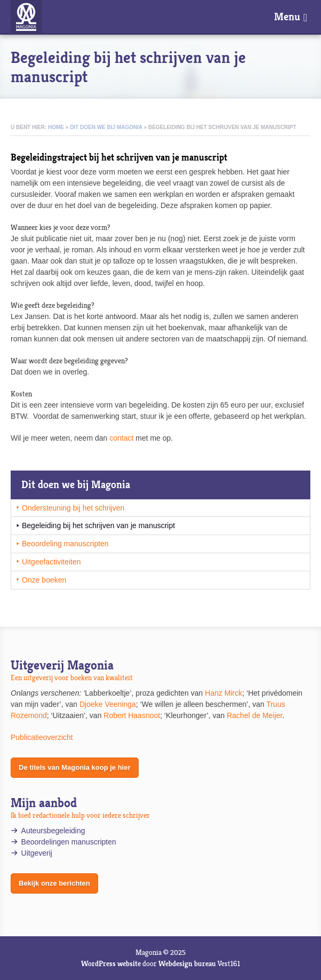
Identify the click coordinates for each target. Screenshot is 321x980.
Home (56, 127)
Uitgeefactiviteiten (51, 562)
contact (121, 438)
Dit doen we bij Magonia (106, 127)
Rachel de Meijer (254, 715)
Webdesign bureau (187, 963)
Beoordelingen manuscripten (69, 842)
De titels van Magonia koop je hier (75, 767)
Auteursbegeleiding (53, 831)
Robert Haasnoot (132, 715)
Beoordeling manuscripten (65, 544)
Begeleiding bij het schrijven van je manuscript (98, 525)
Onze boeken (44, 580)
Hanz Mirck (223, 693)
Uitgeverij (38, 853)
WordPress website (111, 963)
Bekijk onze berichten (54, 883)
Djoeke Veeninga (108, 704)
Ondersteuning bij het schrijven (73, 508)
